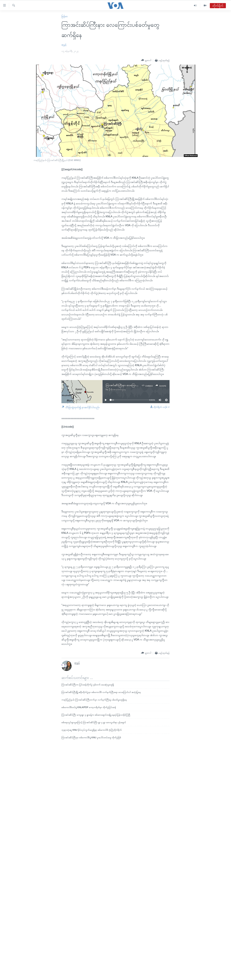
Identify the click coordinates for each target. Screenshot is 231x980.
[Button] (146, 60)
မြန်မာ (65, 16)
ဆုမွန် (64, 45)
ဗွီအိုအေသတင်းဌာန (117, 389)
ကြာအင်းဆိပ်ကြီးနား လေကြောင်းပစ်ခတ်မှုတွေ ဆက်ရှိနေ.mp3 (137, 385)
